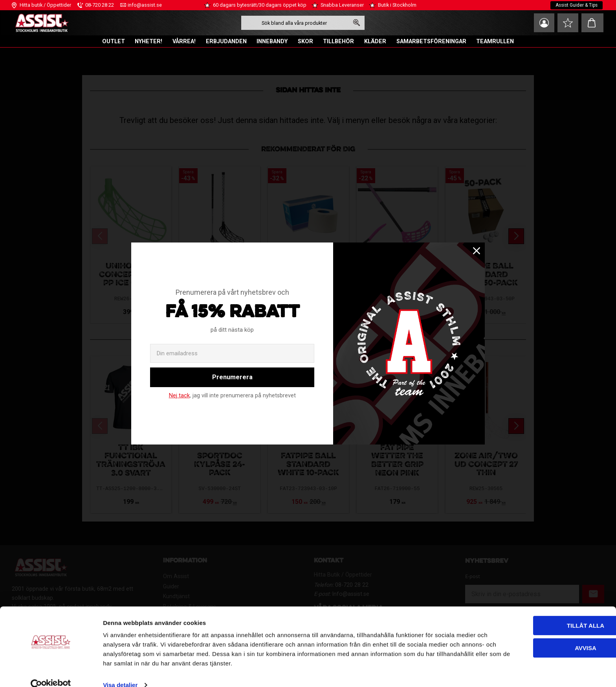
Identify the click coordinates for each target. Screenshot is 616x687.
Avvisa (531, 634)
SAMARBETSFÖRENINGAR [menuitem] (431, 41)
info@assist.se (145, 5)
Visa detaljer (120, 671)
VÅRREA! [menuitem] (184, 41)
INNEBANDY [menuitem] (272, 41)
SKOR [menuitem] (305, 41)
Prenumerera (232, 377)
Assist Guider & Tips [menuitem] (576, 5)
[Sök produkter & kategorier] (293, 23)
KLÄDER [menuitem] (375, 41)
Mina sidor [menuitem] (541, 23)
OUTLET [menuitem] (114, 41)
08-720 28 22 (100, 5)
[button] (567, 23)
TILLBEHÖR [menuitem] (338, 41)
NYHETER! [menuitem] (148, 41)
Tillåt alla (530, 612)
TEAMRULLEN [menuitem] (495, 41)
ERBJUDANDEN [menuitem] (226, 41)
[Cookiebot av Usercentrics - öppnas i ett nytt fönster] (51, 672)
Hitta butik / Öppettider (45, 5)
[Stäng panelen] (604, 605)
